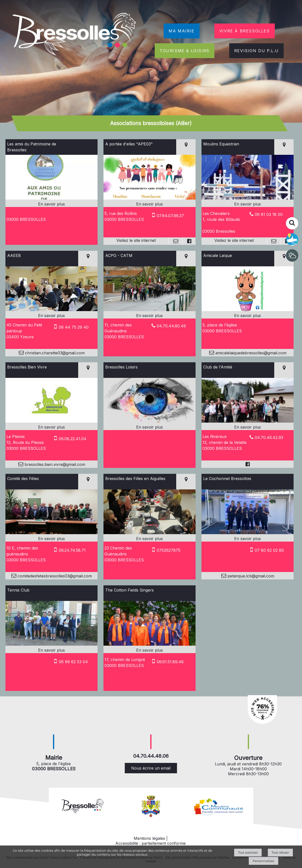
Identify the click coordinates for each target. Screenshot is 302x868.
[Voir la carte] (186, 147)
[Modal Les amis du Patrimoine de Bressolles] (51, 198)
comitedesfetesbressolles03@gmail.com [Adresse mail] (54, 576)
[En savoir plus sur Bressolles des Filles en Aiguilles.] (150, 539)
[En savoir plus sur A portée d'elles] (150, 204)
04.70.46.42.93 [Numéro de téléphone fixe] (269, 437)
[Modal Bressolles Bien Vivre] (51, 421)
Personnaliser (263, 861)
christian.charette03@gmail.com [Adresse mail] (54, 353)
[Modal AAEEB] (51, 310)
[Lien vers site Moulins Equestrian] (248, 198)
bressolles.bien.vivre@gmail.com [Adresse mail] (54, 464)
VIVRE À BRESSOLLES (245, 31)
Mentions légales (149, 838)
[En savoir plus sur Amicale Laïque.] (248, 316)
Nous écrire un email (151, 768)
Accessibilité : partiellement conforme (151, 843)
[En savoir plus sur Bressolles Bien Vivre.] (51, 427)
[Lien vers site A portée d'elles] (150, 198)
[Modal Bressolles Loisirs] (150, 421)
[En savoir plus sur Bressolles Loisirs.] (150, 427)
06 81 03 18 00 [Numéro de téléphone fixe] (269, 214)
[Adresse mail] (176, 241)
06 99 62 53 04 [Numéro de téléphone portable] (73, 662)
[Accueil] (75, 35)
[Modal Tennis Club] (51, 644)
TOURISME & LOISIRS (185, 51)
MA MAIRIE (181, 31)
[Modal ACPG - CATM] (150, 310)
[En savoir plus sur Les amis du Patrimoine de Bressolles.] (51, 204)
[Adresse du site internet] (136, 241)
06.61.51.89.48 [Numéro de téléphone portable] (170, 662)
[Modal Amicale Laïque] (248, 310)
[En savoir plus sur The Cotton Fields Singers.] (150, 650)
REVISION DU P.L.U (256, 51)
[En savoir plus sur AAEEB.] (51, 316)
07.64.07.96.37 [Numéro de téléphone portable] (170, 216)
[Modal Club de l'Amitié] (248, 421)
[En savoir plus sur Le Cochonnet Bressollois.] (248, 539)
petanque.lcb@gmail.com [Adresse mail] (250, 576)
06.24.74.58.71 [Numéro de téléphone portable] (72, 550)
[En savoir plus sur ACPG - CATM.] (150, 316)
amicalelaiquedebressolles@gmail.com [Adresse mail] (250, 353)
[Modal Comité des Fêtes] (51, 533)
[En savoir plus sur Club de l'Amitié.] (248, 427)
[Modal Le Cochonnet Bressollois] (248, 533)
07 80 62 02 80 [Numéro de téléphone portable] (269, 550)
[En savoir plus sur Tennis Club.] (51, 650)
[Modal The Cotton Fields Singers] (150, 644)
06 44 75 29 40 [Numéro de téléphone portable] (74, 327)
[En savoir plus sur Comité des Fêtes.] (51, 539)
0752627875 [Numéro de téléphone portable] (169, 550)
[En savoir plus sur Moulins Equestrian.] (248, 204)
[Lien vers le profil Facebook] (189, 241)
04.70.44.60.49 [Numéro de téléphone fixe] (171, 326)
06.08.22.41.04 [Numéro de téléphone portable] (73, 439)
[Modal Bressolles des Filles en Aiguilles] (150, 533)
